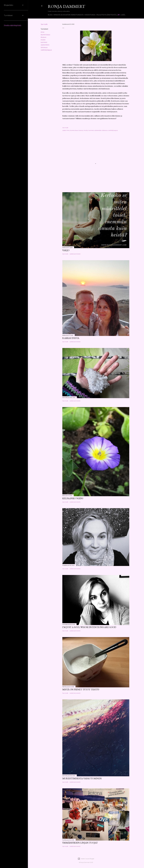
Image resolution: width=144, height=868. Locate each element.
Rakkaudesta (71, 338)
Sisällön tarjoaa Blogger (86, 859)
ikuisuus (43, 37)
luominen (44, 42)
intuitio (43, 40)
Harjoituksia (90, 15)
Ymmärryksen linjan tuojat (80, 843)
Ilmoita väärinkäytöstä (13, 25)
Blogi (50, 15)
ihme (43, 32)
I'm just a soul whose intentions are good (89, 627)
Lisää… (123, 15)
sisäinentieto (45, 45)
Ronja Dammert (66, 6)
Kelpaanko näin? (73, 498)
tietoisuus (44, 47)
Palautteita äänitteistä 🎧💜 (108, 15)
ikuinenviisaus (45, 35)
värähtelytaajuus (46, 50)
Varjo (66, 250)
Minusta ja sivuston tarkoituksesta (69, 15)
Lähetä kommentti (75, 254)
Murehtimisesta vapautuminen (82, 778)
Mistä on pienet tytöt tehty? (81, 689)
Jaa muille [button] (44, 24)
